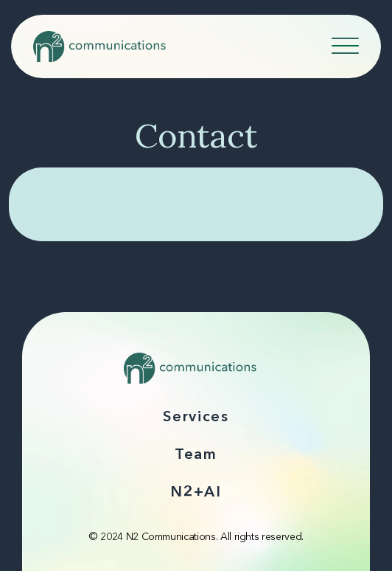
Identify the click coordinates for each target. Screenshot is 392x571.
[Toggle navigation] (346, 44)
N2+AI (196, 493)
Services (196, 418)
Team (196, 455)
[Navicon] (345, 49)
